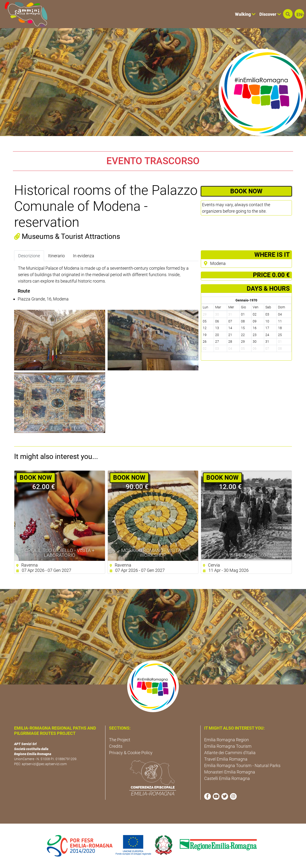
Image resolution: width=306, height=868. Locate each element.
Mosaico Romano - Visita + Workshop (153, 553)
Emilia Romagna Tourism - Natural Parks (242, 765)
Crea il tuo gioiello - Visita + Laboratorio (60, 553)
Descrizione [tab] (29, 256)
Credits (116, 746)
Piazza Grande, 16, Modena (43, 299)
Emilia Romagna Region (227, 740)
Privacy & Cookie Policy (131, 753)
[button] (288, 14)
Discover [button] (270, 14)
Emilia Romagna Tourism (228, 746)
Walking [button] (245, 14)
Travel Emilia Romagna (226, 759)
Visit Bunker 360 (246, 555)
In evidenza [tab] (84, 256)
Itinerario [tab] (56, 256)
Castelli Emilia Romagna (227, 778)
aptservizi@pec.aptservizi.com (44, 764)
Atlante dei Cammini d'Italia (230, 753)
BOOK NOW (246, 191)
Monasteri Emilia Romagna (230, 772)
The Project (120, 740)
